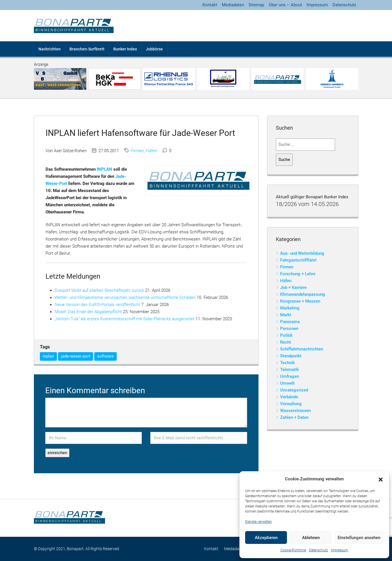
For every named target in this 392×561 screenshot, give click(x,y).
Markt (286, 315)
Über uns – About (285, 5)
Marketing (290, 308)
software (105, 356)
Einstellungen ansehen (359, 538)
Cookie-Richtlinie (293, 550)
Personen (289, 329)
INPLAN (104, 169)
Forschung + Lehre (298, 274)
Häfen (151, 151)
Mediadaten (233, 5)
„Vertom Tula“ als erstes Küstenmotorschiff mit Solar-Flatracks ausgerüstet (125, 319)
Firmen (137, 151)
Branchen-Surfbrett (87, 49)
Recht (286, 342)
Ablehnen (311, 538)
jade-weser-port (76, 356)
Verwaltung (291, 404)
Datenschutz (318, 550)
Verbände (289, 397)
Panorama (290, 322)
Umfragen (290, 376)
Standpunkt (291, 356)
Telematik (290, 370)
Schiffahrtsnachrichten (302, 349)
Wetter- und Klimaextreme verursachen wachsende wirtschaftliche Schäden (125, 297)
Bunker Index (125, 49)
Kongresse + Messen (300, 301)
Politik (286, 335)
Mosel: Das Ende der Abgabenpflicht (88, 312)
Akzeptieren (266, 538)
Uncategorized (294, 390)
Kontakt (210, 5)
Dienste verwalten (258, 522)
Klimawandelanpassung (303, 294)
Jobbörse (154, 49)
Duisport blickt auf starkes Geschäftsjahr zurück (99, 290)
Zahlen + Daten (294, 417)
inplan (48, 356)
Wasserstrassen (295, 411)
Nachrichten (50, 49)
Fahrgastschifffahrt (298, 260)
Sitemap (256, 5)
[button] (381, 479)
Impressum (339, 550)
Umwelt (287, 383)
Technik (288, 363)
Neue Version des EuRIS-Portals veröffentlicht (97, 305)
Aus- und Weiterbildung (302, 253)
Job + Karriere (293, 287)
